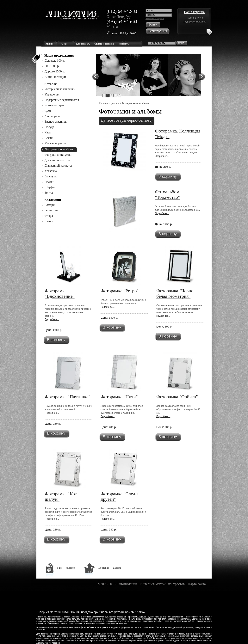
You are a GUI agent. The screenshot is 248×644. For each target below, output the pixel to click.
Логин (150, 11)
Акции (49, 44)
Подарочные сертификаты (62, 100)
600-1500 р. (52, 66)
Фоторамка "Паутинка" (68, 397)
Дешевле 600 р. (55, 61)
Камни (49, 221)
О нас (64, 44)
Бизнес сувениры (56, 122)
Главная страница (109, 103)
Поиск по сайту (157, 43)
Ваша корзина (194, 12)
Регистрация (158, 32)
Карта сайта (197, 584)
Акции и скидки (55, 77)
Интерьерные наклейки (60, 89)
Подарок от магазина (195, 22)
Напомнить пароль (155, 18)
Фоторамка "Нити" (119, 397)
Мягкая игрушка (55, 143)
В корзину (168, 177)
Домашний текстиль (58, 160)
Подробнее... (162, 156)
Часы (48, 132)
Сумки (49, 111)
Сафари (50, 205)
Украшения (52, 94)
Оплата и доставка (104, 44)
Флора (49, 216)
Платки (49, 182)
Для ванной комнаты (58, 166)
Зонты (49, 193)
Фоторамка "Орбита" (177, 397)
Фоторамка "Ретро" (120, 291)
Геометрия (51, 210)
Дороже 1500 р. (55, 71)
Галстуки (51, 176)
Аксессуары (52, 116)
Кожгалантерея (55, 105)
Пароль (151, 15)
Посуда (49, 127)
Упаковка (51, 171)
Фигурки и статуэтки (58, 155)
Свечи (49, 138)
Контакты (124, 44)
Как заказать (83, 44)
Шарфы (50, 187)
